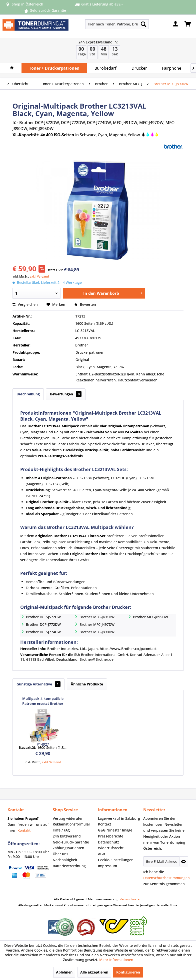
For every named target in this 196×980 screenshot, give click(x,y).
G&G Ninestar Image (115, 830)
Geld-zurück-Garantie (71, 842)
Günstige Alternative (38, 684)
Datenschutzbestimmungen (166, 878)
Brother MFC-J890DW (97, 632)
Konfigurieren (128, 972)
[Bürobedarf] (105, 68)
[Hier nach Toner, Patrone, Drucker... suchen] (117, 24)
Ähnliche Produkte (87, 684)
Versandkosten (131, 899)
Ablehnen (64, 972)
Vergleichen (25, 304)
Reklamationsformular (71, 824)
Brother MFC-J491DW (97, 617)
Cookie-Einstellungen (116, 860)
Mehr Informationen (116, 960)
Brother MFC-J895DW (150, 617)
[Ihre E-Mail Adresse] (161, 861)
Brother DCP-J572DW (43, 617)
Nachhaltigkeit (65, 860)
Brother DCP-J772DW (43, 624)
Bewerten (85, 304)
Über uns (60, 854)
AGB (101, 854)
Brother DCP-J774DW (43, 632)
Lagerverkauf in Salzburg (119, 818)
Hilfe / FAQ (62, 830)
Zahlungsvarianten (68, 848)
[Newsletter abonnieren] (184, 861)
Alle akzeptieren (94, 972)
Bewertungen (66, 394)
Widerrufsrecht (111, 848)
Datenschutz (108, 842)
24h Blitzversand (67, 836)
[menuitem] (104, 24)
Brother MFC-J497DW (97, 624)
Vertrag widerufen (68, 818)
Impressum (107, 866)
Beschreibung (28, 394)
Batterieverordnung (69, 866)
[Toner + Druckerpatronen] (54, 68)
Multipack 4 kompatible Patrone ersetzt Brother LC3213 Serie (43, 701)
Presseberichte (111, 836)
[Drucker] (139, 68)
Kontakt (24, 830)
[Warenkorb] (188, 24)
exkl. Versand (39, 276)
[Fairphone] (172, 68)
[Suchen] (143, 24)
